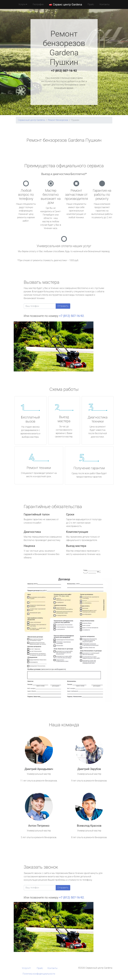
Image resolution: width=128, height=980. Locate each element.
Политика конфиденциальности (39, 974)
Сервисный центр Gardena (31, 120)
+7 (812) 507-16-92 (64, 71)
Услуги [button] (22, 4)
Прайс (91, 4)
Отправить (63, 306)
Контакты (105, 4)
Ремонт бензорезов (58, 120)
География (38, 4)
